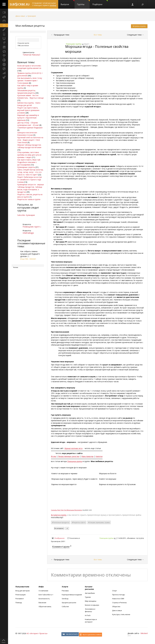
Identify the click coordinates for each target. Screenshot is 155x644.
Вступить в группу (139, 26)
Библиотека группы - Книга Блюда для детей (29, 104)
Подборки (100, 3)
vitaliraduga (28, 233)
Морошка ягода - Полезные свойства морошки (97, 49)
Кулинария (32, 16)
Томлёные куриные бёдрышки (30, 128)
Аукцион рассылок (69, 603)
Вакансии (42, 603)
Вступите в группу (59, 515)
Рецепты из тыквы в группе (29, 199)
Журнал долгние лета (73, 448)
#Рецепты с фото (79, 522)
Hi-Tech (88, 615)
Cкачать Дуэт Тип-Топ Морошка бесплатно (67, 510)
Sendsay (65, 599)
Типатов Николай (31, 55)
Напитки (99, 456)
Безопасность (44, 599)
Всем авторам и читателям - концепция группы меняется (30, 67)
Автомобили (90, 593)
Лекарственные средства (69, 456)
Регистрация (20, 595)
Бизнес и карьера (92, 605)
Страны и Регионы (119, 603)
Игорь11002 (24, 259)
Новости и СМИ (118, 599)
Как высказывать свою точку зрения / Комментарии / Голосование (30, 81)
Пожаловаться (75, 538)
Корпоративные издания (72, 595)
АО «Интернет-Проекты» (37, 633)
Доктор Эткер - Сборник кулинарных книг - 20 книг (28, 124)
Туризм (88, 597)
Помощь (19, 603)
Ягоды (54, 456)
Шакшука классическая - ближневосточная (28, 134)
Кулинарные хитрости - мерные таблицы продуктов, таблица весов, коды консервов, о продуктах (31, 188)
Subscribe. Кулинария (26, 215)
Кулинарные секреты (26, 167)
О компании (43, 591)
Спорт (115, 591)
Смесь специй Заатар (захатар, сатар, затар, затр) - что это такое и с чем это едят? (30, 172)
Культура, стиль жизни (121, 614)
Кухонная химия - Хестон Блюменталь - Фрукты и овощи (30, 97)
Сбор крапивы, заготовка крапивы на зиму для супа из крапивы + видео (29, 155)
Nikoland (144, 633)
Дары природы (87, 456)
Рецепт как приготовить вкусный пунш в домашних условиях (28, 110)
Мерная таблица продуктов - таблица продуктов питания (30, 146)
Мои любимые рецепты (30, 26)
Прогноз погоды (119, 595)
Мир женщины (91, 601)
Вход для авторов (23, 591)
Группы (83, 3)
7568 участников (23, 45)
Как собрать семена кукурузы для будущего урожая (30, 254)
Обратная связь (45, 606)
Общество (116, 606)
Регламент (20, 599)
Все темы (98, 35)
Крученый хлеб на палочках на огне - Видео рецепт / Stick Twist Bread (30, 140)
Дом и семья (20, 16)
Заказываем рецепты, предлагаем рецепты (26, 92)
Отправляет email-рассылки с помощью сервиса (44, 4)
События (65, 606)
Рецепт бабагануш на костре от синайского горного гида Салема (30, 180)
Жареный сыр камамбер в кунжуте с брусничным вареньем (28, 118)
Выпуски (68, 3)
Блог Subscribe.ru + (46, 595)
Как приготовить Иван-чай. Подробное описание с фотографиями (29, 162)
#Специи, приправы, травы (99, 522)
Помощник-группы (32, 227)
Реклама (65, 591)
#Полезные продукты (61, 522)
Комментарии (61, 547)
